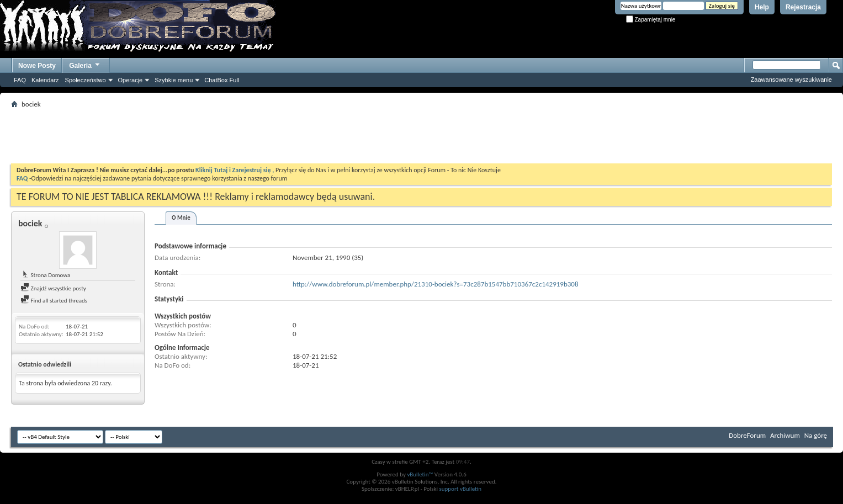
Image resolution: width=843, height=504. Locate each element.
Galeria (85, 64)
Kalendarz (45, 80)
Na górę (816, 435)
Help (762, 7)
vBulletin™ (420, 474)
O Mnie (181, 218)
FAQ (20, 80)
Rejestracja (803, 7)
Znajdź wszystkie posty (53, 288)
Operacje (131, 80)
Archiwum (785, 435)
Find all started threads (54, 301)
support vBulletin (460, 489)
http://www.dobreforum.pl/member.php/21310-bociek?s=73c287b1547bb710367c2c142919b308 (436, 284)
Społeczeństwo (86, 80)
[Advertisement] (422, 136)
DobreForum (747, 435)
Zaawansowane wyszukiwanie (791, 79)
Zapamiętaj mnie (651, 20)
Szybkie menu (174, 80)
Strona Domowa (45, 275)
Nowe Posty (37, 66)
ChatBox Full (222, 80)
